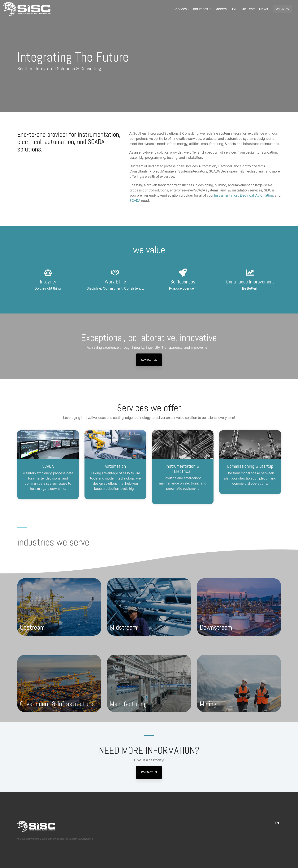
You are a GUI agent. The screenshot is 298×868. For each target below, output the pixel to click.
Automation (264, 195)
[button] (277, 823)
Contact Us (283, 9)
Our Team (248, 9)
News (264, 9)
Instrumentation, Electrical (234, 195)
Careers (221, 9)
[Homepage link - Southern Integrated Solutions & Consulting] (36, 830)
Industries (202, 9)
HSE (234, 9)
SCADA (135, 201)
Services (181, 9)
